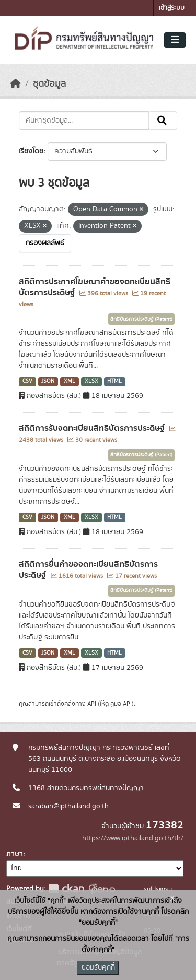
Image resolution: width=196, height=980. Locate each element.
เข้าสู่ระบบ (172, 8)
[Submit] (163, 120)
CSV (27, 381)
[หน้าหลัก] (16, 84)
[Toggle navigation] (175, 40)
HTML (114, 381)
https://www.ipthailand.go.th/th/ (133, 838)
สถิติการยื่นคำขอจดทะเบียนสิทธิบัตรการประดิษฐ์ (88, 570)
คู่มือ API (121, 704)
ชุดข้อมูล (49, 84)
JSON (48, 381)
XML (70, 381)
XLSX (91, 381)
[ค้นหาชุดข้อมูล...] (84, 120)
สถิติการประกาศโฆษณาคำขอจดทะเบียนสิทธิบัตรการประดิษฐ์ (95, 287)
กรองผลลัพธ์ (45, 243)
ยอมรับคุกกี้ (98, 967)
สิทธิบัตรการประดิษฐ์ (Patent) (141, 319)
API (92, 704)
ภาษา (15, 854)
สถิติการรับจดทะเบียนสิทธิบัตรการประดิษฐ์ (93, 428)
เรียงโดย (31, 151)
